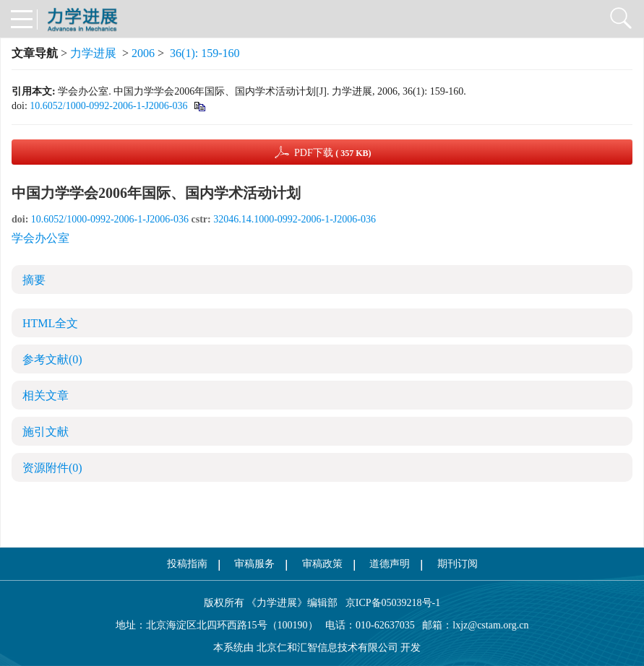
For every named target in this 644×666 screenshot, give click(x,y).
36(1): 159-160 (205, 53)
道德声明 (390, 564)
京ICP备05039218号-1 (389, 603)
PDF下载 (333, 153)
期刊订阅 (458, 564)
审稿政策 (322, 564)
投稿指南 (187, 564)
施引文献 (46, 432)
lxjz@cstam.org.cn (490, 625)
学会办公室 (40, 238)
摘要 (34, 280)
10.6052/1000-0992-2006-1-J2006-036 (108, 106)
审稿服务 (254, 564)
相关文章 (46, 395)
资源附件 (52, 468)
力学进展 (93, 53)
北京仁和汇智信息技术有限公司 (327, 648)
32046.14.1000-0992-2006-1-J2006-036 (295, 219)
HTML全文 (50, 323)
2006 (143, 53)
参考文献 (52, 359)
